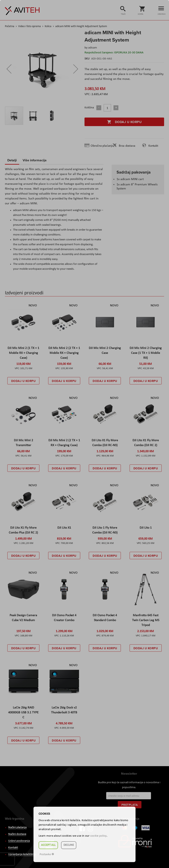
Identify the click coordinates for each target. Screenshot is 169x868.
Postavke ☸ (47, 854)
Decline (69, 845)
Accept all (48, 845)
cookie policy (98, 836)
